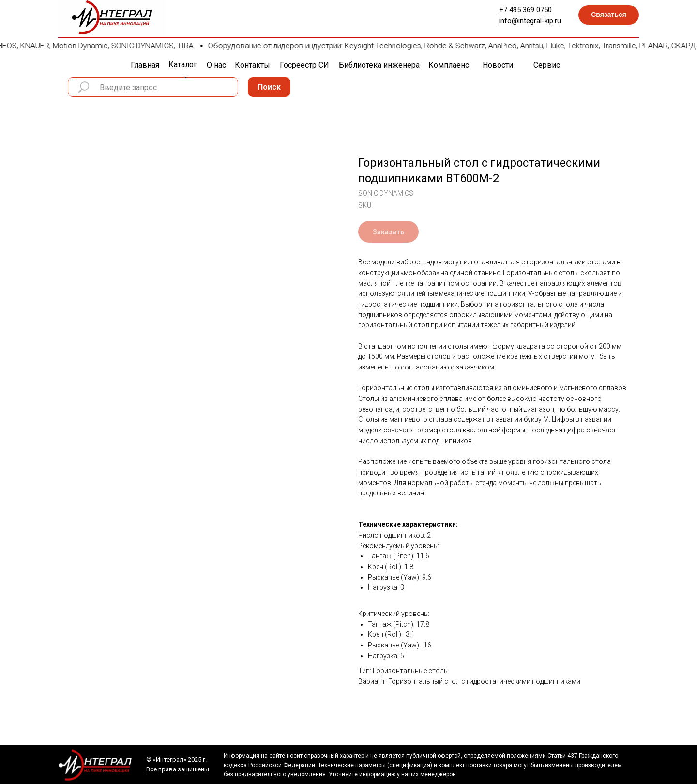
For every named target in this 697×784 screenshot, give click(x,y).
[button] (609, 15)
